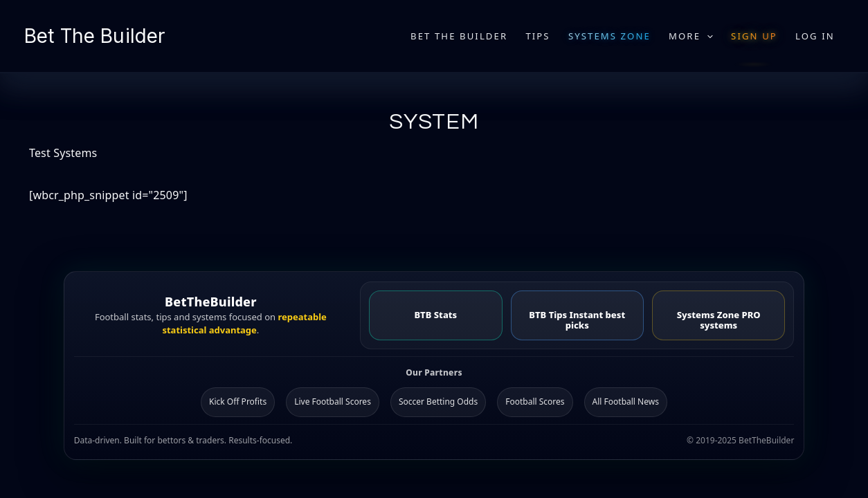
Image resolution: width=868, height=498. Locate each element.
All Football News (626, 402)
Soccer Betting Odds (438, 402)
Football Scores (535, 402)
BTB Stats (435, 315)
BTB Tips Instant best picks (577, 320)
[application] (707, 36)
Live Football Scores (333, 402)
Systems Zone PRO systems (719, 320)
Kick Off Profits (238, 402)
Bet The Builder (94, 36)
